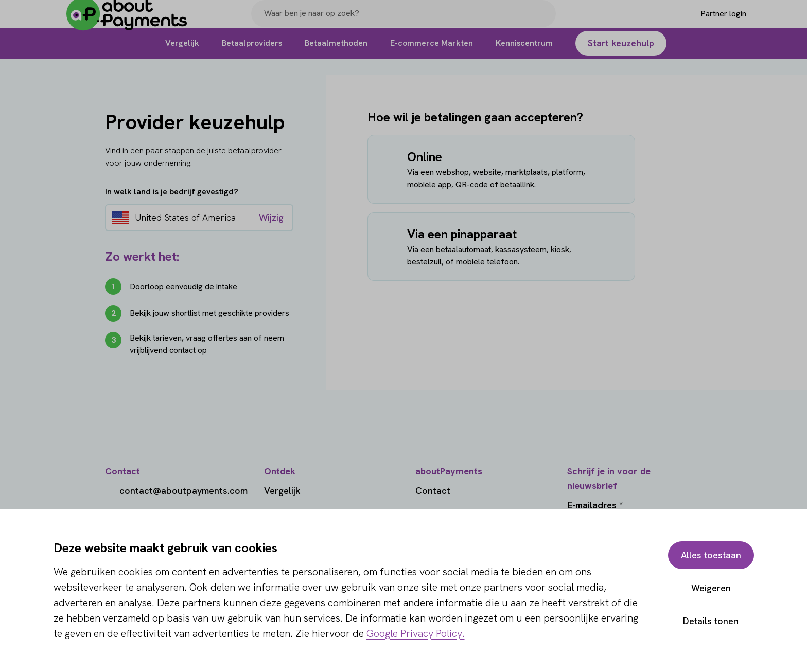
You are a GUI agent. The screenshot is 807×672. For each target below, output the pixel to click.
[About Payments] (135, 22)
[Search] (543, 22)
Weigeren (710, 588)
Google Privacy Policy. (416, 633)
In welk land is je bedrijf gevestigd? (172, 192)
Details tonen (710, 621)
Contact (433, 491)
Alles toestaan (710, 555)
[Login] (706, 22)
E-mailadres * (595, 505)
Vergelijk (282, 491)
